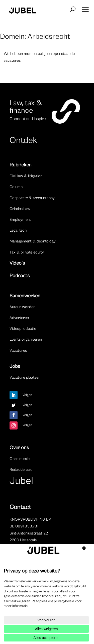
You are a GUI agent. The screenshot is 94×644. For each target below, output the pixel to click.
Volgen (27, 395)
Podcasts (20, 276)
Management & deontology (33, 241)
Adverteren (19, 318)
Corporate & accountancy (32, 198)
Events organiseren (26, 339)
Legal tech (18, 230)
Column (16, 187)
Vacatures (18, 350)
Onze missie (20, 459)
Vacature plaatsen (25, 377)
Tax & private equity (27, 252)
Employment (20, 220)
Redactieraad (21, 470)
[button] (85, 8)
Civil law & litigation (26, 176)
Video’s (17, 263)
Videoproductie (23, 329)
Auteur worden (22, 307)
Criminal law (20, 209)
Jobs (15, 366)
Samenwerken (25, 296)
